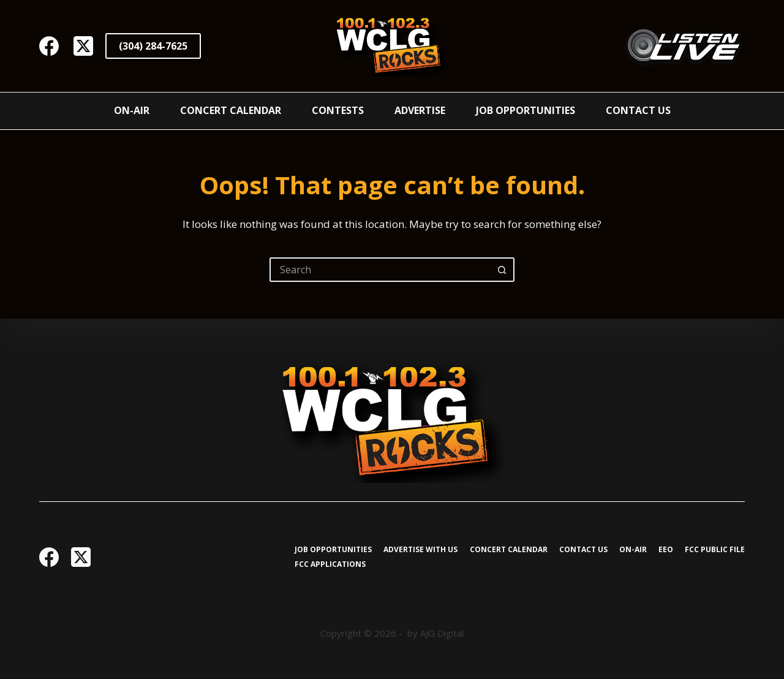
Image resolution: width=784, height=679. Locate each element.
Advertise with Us (420, 550)
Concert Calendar (231, 110)
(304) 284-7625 (153, 46)
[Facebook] (49, 46)
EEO (666, 550)
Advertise (420, 110)
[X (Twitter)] (83, 46)
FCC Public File (715, 550)
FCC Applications (330, 564)
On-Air (132, 110)
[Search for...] (380, 270)
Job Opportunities (526, 110)
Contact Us (638, 110)
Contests (338, 110)
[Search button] (502, 270)
